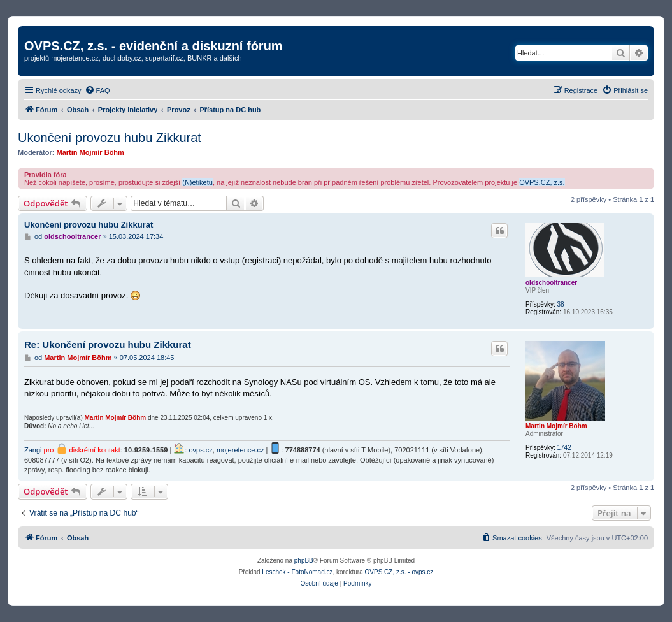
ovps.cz (200, 450)
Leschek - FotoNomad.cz (297, 572)
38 (560, 304)
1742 (564, 448)
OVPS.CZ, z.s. (542, 182)
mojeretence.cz (240, 450)
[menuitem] (97, 90)
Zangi (33, 450)
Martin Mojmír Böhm (90, 152)
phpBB (304, 561)
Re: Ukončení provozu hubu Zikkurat (108, 344)
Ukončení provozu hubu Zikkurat (110, 138)
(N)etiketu (197, 182)
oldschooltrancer (551, 283)
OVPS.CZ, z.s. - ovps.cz (399, 572)
